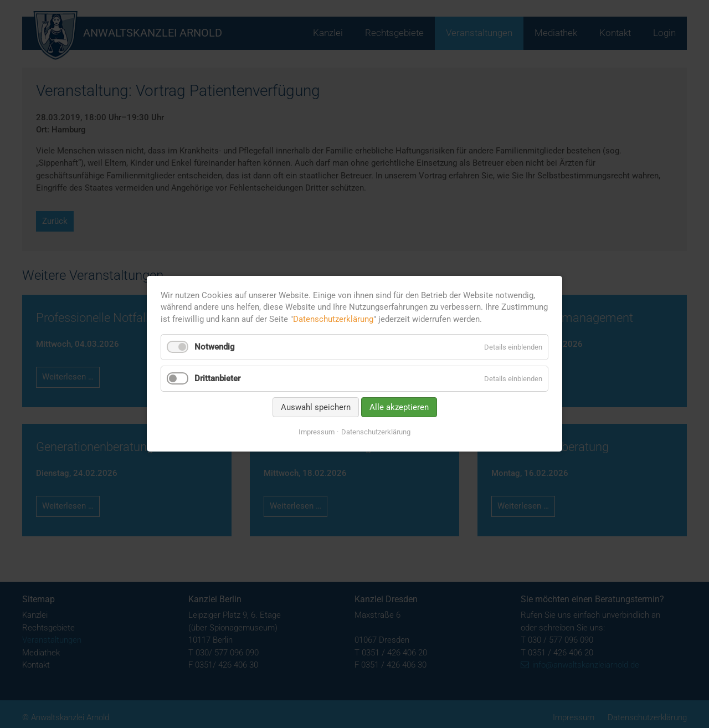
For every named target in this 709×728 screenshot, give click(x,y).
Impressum (317, 432)
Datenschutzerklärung (333, 319)
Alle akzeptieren (399, 407)
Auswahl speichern (316, 407)
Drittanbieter (217, 378)
